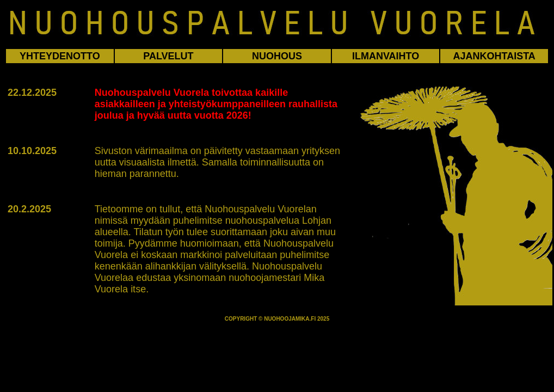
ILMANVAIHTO (386, 56)
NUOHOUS (277, 56)
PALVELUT (168, 56)
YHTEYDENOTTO (60, 56)
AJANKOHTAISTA (494, 56)
